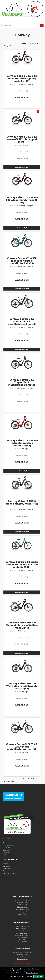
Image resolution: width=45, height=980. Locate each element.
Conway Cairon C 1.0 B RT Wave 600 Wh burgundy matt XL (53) (22, 78)
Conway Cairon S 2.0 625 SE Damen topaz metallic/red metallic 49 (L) (22, 564)
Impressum (7, 866)
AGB (4, 871)
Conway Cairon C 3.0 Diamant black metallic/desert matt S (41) (22, 323)
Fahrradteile (7, 848)
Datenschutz (7, 868)
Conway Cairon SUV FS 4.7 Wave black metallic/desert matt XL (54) (22, 748)
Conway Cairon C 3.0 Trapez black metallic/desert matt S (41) (22, 383)
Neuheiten (6, 852)
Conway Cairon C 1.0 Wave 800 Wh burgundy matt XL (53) (22, 200)
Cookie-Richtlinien (32, 973)
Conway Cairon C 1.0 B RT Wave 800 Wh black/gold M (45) (22, 139)
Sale (4, 855)
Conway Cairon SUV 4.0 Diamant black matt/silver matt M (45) (22, 625)
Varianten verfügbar (22, 167)
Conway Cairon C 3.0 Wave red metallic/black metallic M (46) (22, 443)
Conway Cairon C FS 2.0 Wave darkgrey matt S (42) (22, 502)
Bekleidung (7, 850)
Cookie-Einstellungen (17, 976)
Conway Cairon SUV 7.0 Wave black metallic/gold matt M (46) (22, 686)
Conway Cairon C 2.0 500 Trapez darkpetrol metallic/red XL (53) (22, 261)
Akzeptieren (39, 976)
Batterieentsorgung (9, 873)
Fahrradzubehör (8, 845)
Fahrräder (6, 843)
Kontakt (5, 864)
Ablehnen (30, 976)
